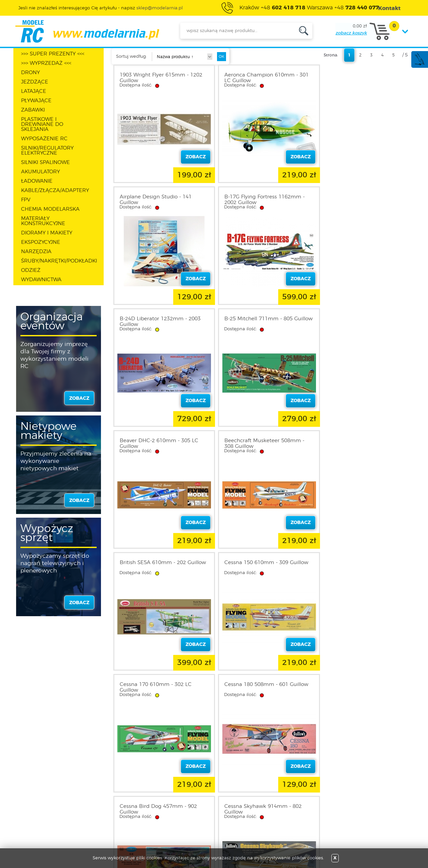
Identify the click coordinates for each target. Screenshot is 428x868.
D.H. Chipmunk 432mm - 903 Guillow (358, 565)
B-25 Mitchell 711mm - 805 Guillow (355, 200)
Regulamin (38, 796)
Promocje (184, 788)
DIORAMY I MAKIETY (47, 233)
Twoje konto (113, 804)
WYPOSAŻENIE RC (44, 139)
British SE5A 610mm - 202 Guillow (354, 322)
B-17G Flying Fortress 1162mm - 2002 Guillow (160, 200)
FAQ (30, 828)
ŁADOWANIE (37, 181)
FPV (26, 200)
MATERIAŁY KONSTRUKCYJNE (43, 221)
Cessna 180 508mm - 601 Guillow (363, 441)
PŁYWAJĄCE (36, 101)
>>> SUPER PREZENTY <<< (53, 54)
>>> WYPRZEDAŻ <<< (46, 63)
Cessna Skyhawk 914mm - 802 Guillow (259, 565)
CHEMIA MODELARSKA (50, 209)
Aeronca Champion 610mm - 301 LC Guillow (262, 78)
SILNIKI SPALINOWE (45, 162)
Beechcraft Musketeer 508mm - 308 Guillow (260, 322)
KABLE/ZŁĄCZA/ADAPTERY (55, 191)
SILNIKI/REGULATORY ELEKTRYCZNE (47, 151)
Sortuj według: (131, 57)
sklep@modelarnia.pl (160, 8)
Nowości (182, 796)
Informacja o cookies (49, 812)
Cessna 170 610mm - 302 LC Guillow (256, 444)
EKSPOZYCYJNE (41, 242)
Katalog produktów (195, 804)
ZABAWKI (33, 110)
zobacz (79, 398)
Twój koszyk (113, 812)
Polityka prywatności (49, 804)
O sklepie (36, 788)
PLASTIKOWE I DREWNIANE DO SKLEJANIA (42, 124)
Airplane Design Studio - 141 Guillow (357, 78)
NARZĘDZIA (36, 252)
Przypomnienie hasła (123, 820)
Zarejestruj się (115, 796)
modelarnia (87, 31)
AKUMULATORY (40, 172)
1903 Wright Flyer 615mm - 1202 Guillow (161, 78)
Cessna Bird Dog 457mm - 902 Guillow (158, 565)
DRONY (30, 73)
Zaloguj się (111, 788)
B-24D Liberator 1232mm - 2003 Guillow (261, 200)
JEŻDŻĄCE (35, 82)
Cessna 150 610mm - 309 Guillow (162, 441)
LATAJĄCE (34, 91)
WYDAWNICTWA (41, 280)
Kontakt (34, 820)
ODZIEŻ (31, 270)
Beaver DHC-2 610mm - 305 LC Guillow (159, 322)
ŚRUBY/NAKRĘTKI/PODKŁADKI (59, 261)
